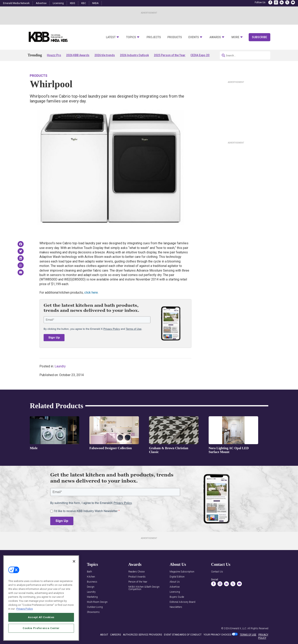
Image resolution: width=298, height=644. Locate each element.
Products (175, 37)
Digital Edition (177, 577)
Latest (111, 37)
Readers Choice (136, 572)
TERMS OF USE (248, 635)
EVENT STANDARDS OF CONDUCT (183, 635)
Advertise (41, 3)
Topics (131, 37)
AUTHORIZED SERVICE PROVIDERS (142, 635)
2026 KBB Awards (78, 55)
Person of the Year (138, 582)
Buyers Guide (177, 597)
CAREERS (116, 635)
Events (194, 37)
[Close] (74, 561)
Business (92, 582)
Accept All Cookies (41, 617)
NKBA (95, 3)
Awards (215, 37)
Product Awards (137, 577)
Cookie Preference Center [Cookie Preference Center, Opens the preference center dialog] (41, 628)
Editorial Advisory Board (182, 602)
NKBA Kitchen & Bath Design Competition (144, 588)
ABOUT (104, 635)
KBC (84, 3)
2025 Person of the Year (170, 55)
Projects (154, 37)
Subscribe (259, 37)
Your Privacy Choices (217, 635)
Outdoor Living (95, 607)
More (235, 37)
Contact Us (217, 572)
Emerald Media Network (16, 3)
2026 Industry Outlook (134, 55)
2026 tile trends (105, 55)
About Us (175, 582)
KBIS (72, 3)
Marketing (92, 597)
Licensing (58, 3)
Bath (89, 572)
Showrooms (93, 612)
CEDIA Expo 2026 (201, 55)
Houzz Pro (54, 55)
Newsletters (176, 607)
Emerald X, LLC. (239, 628)
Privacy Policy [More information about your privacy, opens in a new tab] (25, 609)
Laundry (60, 366)
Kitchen (91, 577)
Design (91, 587)
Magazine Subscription (182, 572)
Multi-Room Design (97, 602)
